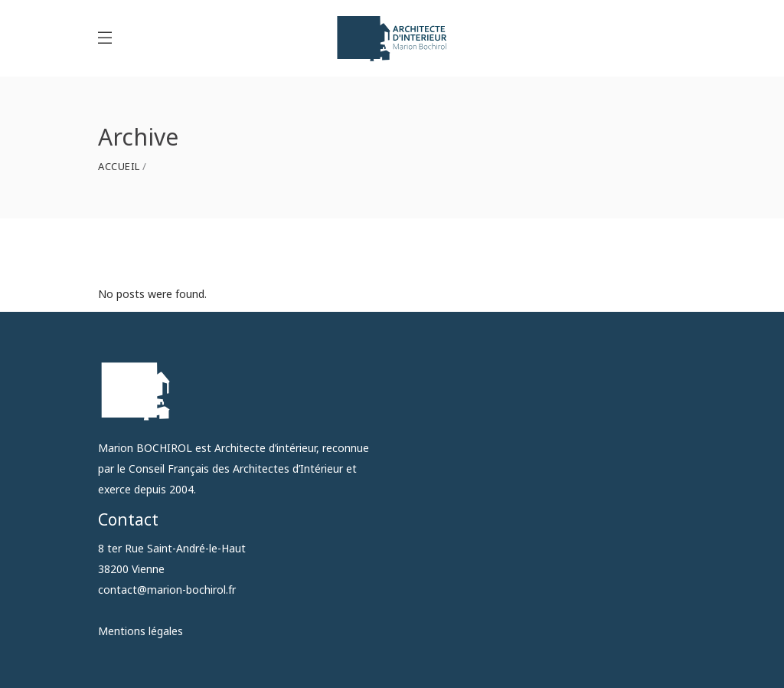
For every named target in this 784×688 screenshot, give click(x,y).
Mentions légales (140, 631)
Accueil (119, 167)
